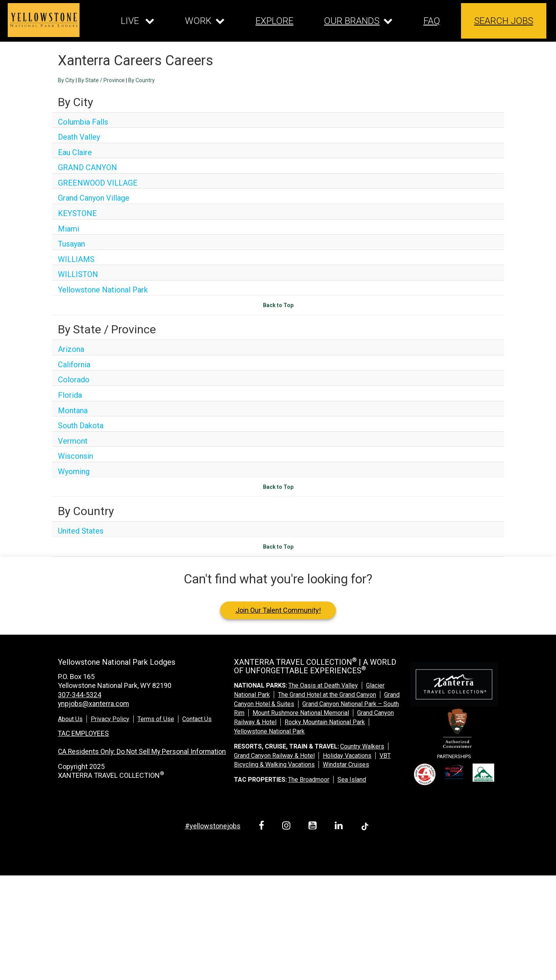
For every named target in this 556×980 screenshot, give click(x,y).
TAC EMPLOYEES (84, 733)
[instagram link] (288, 827)
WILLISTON (78, 274)
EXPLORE (275, 21)
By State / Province (101, 80)
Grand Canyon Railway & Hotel (274, 756)
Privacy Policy (110, 719)
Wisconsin (75, 456)
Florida (70, 395)
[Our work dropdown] (205, 21)
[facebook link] (263, 827)
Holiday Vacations (347, 756)
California (74, 365)
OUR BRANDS (352, 21)
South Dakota (81, 426)
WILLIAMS (76, 259)
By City (66, 80)
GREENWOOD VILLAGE (98, 183)
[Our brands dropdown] (358, 21)
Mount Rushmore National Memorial (301, 713)
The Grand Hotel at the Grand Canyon (327, 695)
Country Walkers (362, 746)
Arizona (71, 349)
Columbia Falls (83, 122)
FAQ (432, 21)
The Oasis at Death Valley (323, 685)
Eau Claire (75, 152)
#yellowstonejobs (213, 826)
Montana (73, 411)
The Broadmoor (309, 780)
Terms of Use (156, 719)
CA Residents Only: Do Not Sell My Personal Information (143, 751)
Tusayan (71, 244)
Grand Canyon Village (94, 198)
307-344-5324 (80, 695)
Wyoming (74, 471)
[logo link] (44, 20)
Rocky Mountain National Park (325, 722)
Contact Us (197, 719)
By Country (142, 80)
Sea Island (352, 780)
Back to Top (278, 305)
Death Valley (79, 137)
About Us (70, 719)
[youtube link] (314, 827)
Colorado (74, 380)
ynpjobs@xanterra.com (94, 704)
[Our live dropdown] (138, 21)
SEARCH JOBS (504, 21)
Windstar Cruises (346, 765)
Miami (69, 229)
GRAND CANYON (87, 167)
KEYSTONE (77, 213)
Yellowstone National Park (103, 290)
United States (81, 531)
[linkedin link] (340, 827)
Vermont (73, 441)
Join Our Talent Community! (278, 610)
